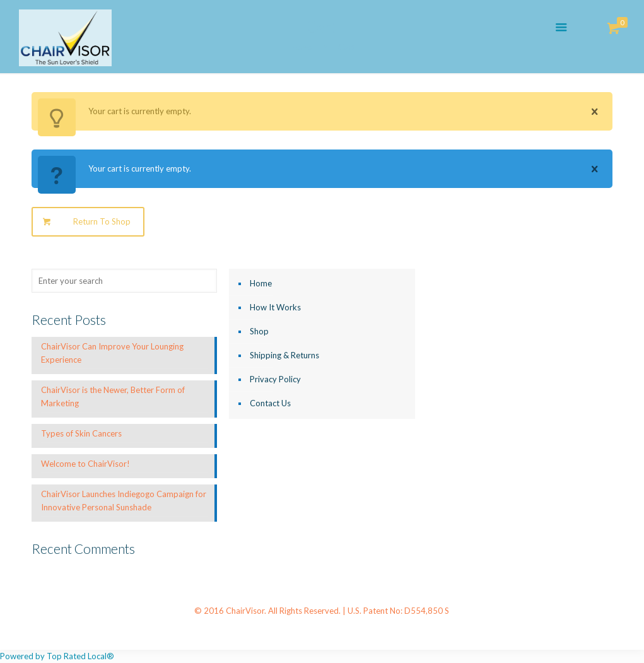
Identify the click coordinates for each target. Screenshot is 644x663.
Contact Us (270, 403)
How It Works (275, 307)
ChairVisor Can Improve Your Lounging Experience (112, 353)
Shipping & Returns (284, 355)
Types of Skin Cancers (81, 433)
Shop (259, 331)
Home (261, 283)
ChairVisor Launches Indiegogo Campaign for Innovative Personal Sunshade (124, 501)
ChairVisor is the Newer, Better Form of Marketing (113, 396)
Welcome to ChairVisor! (85, 464)
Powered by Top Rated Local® (57, 656)
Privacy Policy (275, 379)
